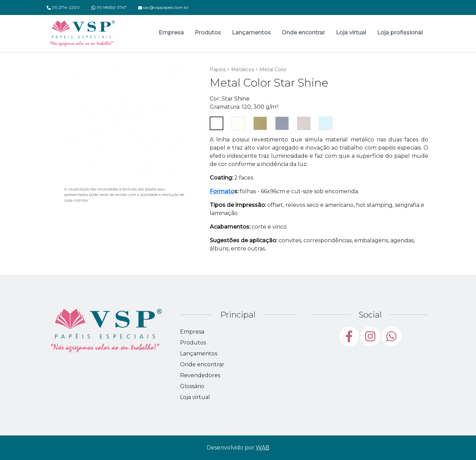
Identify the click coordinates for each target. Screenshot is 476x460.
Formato (222, 191)
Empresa (171, 33)
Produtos (208, 33)
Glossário (192, 386)
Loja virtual (351, 33)
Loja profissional (400, 33)
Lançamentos (251, 33)
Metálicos (243, 70)
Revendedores (200, 375)
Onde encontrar (303, 33)
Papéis (218, 70)
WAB (263, 448)
